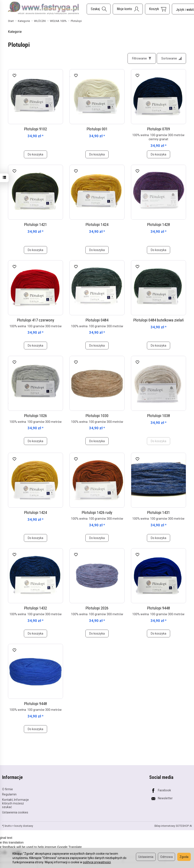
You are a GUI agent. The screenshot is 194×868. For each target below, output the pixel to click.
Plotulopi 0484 (97, 320)
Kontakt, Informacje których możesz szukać (15, 803)
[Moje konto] (128, 9)
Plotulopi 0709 (159, 129)
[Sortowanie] (171, 58)
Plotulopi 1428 (159, 225)
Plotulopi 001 (97, 129)
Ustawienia (146, 857)
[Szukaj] (99, 9)
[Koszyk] (157, 9)
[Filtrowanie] (142, 58)
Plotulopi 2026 (97, 608)
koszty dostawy (24, 826)
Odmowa (166, 857)
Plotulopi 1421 (35, 225)
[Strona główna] (44, 8)
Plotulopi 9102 (35, 129)
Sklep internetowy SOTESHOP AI (173, 826)
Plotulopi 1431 (159, 512)
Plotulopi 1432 (35, 608)
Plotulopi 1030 (97, 416)
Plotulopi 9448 (159, 608)
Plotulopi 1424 (97, 225)
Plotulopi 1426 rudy (97, 512)
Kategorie (15, 32)
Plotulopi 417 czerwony (36, 320)
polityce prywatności (97, 862)
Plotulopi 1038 (159, 416)
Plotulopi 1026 (35, 416)
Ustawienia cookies (15, 812)
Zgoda (184, 857)
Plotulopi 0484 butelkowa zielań (159, 320)
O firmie (8, 789)
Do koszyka (35, 154)
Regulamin (9, 794)
